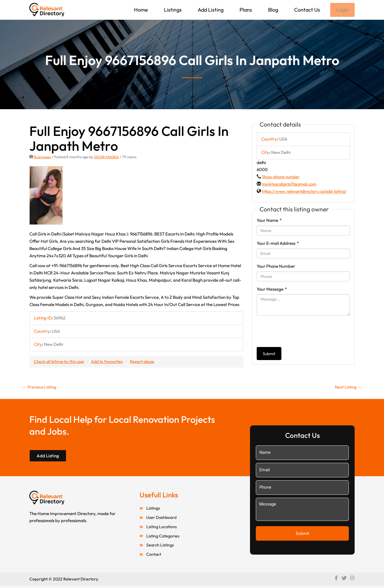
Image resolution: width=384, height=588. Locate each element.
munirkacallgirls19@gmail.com (290, 185)
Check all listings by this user (60, 362)
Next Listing (348, 388)
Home (140, 10)
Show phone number (281, 177)
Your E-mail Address (278, 251)
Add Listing (210, 10)
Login (342, 10)
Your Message (272, 297)
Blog (273, 10)
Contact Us (307, 10)
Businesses (43, 157)
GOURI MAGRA (107, 157)
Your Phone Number (276, 274)
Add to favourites (110, 362)
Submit (269, 362)
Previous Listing (40, 388)
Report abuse (147, 362)
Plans (245, 10)
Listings (172, 10)
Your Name (269, 228)
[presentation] (301, 339)
